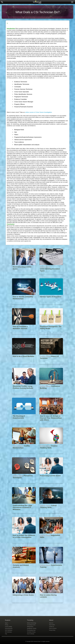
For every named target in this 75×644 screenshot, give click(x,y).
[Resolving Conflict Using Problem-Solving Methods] (24, 395)
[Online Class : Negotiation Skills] (51, 544)
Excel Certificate (31, 634)
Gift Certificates (8, 632)
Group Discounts (9, 628)
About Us (51, 623)
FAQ (6, 634)
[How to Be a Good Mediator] (24, 365)
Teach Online (52, 625)
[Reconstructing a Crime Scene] (24, 276)
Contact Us (52, 627)
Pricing (7, 625)
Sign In (7, 623)
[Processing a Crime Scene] (51, 485)
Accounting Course (31, 625)
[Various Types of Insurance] (51, 306)
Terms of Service (53, 628)
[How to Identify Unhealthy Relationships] (24, 306)
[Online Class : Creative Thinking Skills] (51, 455)
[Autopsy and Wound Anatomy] (24, 574)
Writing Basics (30, 627)
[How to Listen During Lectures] (51, 604)
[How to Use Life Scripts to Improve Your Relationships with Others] (51, 425)
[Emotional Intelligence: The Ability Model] (51, 335)
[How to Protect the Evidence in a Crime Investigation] (24, 544)
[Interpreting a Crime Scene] (24, 604)
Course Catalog (8, 627)
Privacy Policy (52, 630)
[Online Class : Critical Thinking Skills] (51, 514)
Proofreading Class (31, 630)
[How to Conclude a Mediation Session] (24, 335)
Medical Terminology (32, 623)
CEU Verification (9, 630)
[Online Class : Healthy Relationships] (24, 455)
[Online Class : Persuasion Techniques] (24, 485)
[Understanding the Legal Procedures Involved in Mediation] (24, 514)
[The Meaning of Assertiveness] (24, 425)
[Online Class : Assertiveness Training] (51, 574)
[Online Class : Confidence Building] (51, 395)
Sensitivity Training (31, 632)
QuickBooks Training (32, 628)
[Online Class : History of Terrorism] (51, 365)
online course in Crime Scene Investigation (39, 112)
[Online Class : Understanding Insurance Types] (51, 276)
